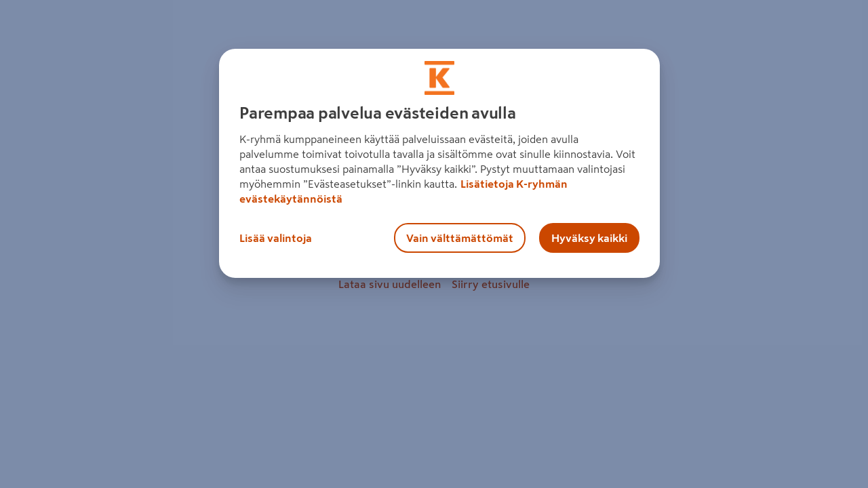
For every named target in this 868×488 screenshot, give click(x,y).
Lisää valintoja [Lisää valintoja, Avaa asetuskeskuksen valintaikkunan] (276, 238)
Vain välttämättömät (460, 238)
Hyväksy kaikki (589, 238)
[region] (439, 163)
